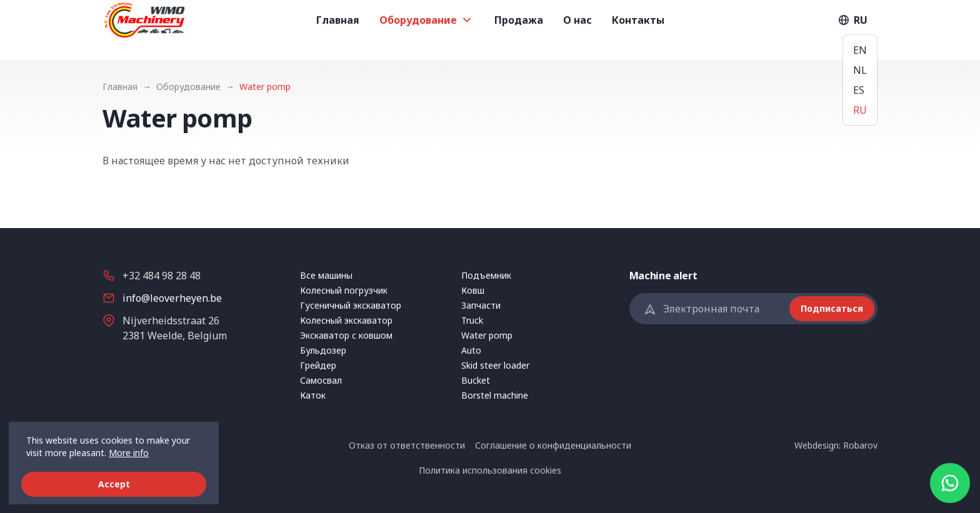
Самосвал (321, 380)
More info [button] (129, 453)
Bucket (476, 380)
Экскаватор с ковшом (346, 335)
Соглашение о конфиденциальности (553, 445)
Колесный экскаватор (346, 320)
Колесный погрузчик (344, 290)
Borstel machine (495, 395)
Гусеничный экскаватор (351, 305)
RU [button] (852, 30)
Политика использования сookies (490, 470)
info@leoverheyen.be (172, 298)
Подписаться (832, 308)
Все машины (326, 275)
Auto (471, 350)
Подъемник (486, 275)
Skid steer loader (495, 365)
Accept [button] (114, 484)
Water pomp (487, 335)
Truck (472, 320)
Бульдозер (323, 350)
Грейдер (318, 365)
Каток (313, 395)
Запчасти (481, 305)
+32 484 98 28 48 (162, 276)
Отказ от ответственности (407, 445)
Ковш (473, 290)
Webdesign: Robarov (836, 445)
